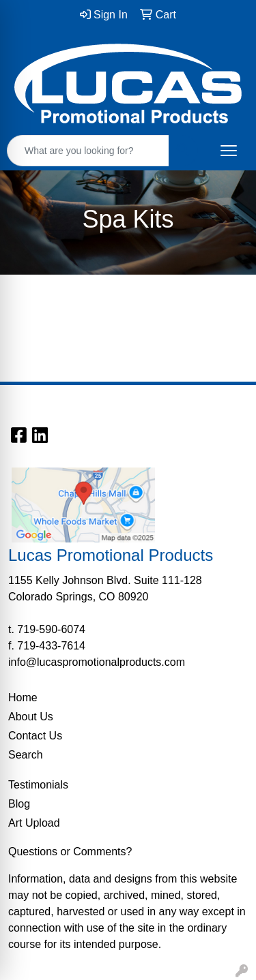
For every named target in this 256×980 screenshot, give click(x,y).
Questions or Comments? (70, 852)
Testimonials (38, 785)
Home (23, 698)
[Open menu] (229, 151)
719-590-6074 (51, 629)
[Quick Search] (88, 151)
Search (26, 755)
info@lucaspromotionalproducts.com (97, 662)
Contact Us (35, 736)
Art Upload (34, 823)
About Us (31, 717)
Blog (19, 804)
